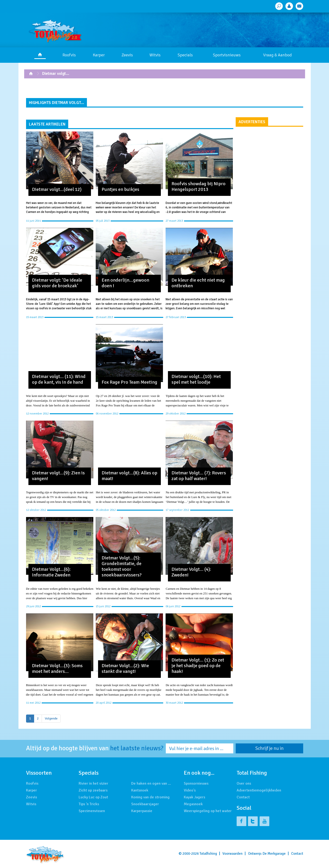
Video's (190, 790)
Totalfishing (208, 854)
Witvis (155, 55)
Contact (243, 797)
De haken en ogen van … (151, 783)
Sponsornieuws (196, 783)
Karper (99, 55)
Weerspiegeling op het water (208, 811)
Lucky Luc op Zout (93, 797)
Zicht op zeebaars (93, 790)
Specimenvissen (92, 811)
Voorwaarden (232, 854)
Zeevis (127, 55)
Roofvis (69, 55)
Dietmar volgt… (56, 74)
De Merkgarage (274, 854)
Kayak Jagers (194, 797)
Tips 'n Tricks (89, 804)
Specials (185, 55)
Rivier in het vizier (93, 783)
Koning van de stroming (150, 797)
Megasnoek (193, 804)
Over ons (244, 783)
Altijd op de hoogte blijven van (95, 748)
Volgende (51, 718)
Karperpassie (142, 811)
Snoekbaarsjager (145, 804)
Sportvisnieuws (227, 55)
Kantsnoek (140, 790)
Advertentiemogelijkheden (259, 790)
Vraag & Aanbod (277, 55)
